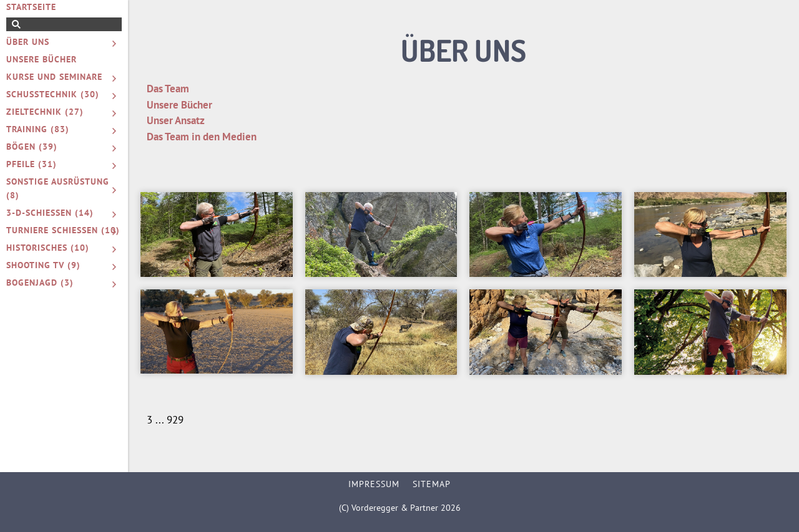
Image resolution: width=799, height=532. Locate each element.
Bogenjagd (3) (40, 283)
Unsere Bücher (42, 59)
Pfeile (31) (32, 164)
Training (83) (38, 129)
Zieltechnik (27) (45, 112)
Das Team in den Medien (202, 137)
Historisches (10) (48, 248)
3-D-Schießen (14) (50, 213)
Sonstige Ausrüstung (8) (58, 188)
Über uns (28, 42)
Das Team (168, 89)
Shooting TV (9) (43, 265)
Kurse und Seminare (54, 77)
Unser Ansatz (176, 120)
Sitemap (432, 484)
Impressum (374, 484)
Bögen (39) (32, 147)
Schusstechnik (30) (53, 94)
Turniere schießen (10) (63, 230)
